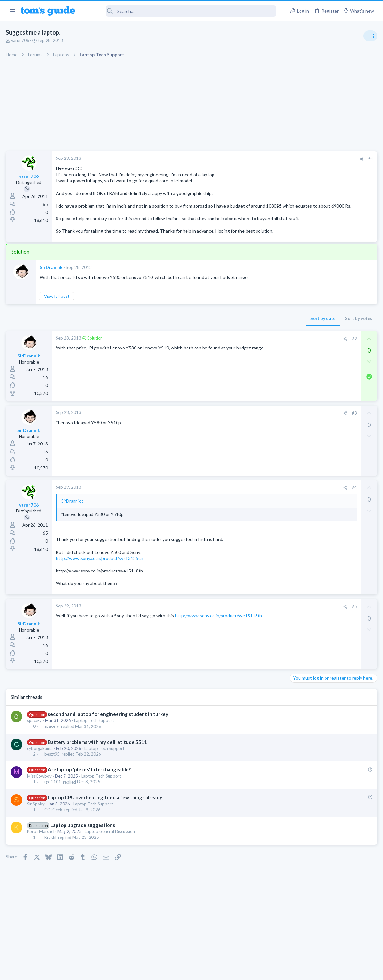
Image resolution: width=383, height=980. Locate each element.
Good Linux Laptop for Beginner (334, 361)
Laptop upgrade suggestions (83, 844)
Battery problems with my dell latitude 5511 (98, 761)
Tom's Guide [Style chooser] (331, 944)
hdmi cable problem (321, 392)
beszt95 (52, 773)
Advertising (122, 971)
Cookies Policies (168, 971)
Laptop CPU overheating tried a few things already (105, 816)
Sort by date (220, 337)
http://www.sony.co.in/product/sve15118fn (100, 641)
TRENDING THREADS (302, 347)
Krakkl (51, 856)
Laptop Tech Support (95, 739)
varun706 (21, 40)
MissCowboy (40, 795)
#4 (251, 506)
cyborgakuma (40, 767)
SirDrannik (52, 286)
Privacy (208, 971)
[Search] (180, 11)
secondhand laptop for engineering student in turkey (108, 733)
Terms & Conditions (252, 971)
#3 (251, 432)
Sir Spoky (36, 823)
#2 (251, 357)
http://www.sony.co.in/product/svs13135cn (100, 577)
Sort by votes (255, 337)
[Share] (258, 159)
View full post (57, 315)
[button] (13, 11)
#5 (251, 625)
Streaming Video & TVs (313, 404)
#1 (267, 159)
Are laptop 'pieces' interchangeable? (90, 788)
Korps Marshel (41, 850)
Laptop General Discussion (110, 850)
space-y (35, 739)
